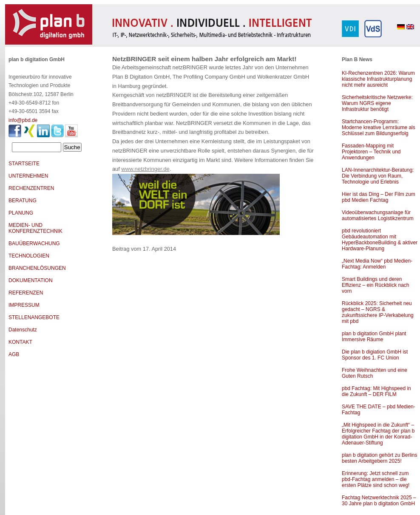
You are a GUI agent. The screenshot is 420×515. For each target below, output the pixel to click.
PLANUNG (21, 213)
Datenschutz (23, 330)
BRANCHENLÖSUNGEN (37, 268)
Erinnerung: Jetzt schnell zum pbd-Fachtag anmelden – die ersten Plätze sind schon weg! (376, 479)
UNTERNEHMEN (28, 176)
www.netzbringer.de (145, 169)
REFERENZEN (26, 293)
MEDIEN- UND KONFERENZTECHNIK (35, 228)
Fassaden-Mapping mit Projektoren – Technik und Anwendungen (371, 152)
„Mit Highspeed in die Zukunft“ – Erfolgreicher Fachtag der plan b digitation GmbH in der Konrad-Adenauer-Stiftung (378, 434)
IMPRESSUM (24, 305)
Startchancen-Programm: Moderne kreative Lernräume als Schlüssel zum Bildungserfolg (379, 127)
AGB (14, 354)
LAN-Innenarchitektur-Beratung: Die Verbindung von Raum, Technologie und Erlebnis (378, 176)
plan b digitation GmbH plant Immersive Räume (374, 337)
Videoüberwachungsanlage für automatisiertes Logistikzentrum (378, 215)
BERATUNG (23, 201)
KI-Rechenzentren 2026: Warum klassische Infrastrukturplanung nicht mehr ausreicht (378, 79)
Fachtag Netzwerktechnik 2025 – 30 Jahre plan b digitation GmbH (379, 501)
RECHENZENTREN (31, 188)
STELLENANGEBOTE (34, 317)
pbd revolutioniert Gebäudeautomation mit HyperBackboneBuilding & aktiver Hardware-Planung (380, 240)
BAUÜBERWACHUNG (34, 243)
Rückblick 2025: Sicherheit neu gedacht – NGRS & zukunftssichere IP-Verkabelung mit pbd (378, 312)
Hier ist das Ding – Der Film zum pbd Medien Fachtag (379, 197)
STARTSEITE (24, 164)
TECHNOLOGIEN (29, 256)
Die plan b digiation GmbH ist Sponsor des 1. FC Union (375, 355)
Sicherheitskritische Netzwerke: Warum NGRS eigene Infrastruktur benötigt (377, 103)
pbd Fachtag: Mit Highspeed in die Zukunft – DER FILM (376, 391)
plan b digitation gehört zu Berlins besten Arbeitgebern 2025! (379, 458)
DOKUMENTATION (31, 280)
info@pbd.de (23, 120)
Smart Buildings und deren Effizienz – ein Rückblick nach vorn (376, 285)
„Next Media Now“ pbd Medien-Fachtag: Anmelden (377, 264)
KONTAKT (20, 342)
